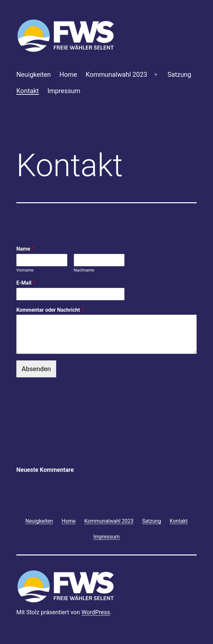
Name (25, 249)
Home (68, 74)
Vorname (25, 270)
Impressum (64, 91)
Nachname (84, 270)
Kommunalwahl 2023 (116, 74)
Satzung (180, 74)
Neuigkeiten (34, 74)
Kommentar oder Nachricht (50, 310)
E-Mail (26, 283)
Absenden (36, 369)
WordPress (96, 612)
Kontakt (28, 91)
